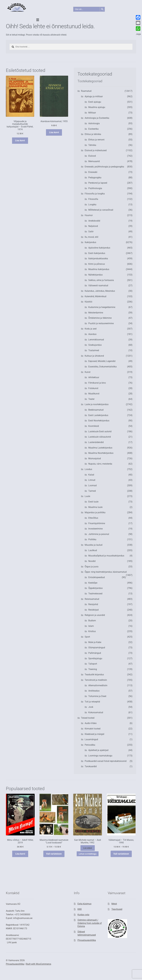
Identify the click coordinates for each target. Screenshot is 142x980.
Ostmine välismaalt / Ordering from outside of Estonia (90, 923)
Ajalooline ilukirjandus (99, 248)
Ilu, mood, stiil (91, 237)
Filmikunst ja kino (97, 383)
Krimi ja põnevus (97, 264)
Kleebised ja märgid (94, 734)
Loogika (92, 205)
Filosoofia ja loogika (95, 194)
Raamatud (86, 91)
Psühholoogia (95, 188)
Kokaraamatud (96, 712)
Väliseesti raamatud (98, 285)
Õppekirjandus (95, 588)
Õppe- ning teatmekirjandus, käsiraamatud (106, 572)
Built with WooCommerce (39, 964)
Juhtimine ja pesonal (99, 534)
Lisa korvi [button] (20, 140)
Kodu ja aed (91, 329)
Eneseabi (93, 172)
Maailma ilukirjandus (99, 269)
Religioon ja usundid (95, 615)
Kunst (88, 372)
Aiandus (92, 334)
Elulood (92, 156)
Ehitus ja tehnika (93, 134)
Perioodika (90, 745)
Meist (114, 904)
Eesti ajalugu (95, 102)
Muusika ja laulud (93, 545)
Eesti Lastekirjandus (98, 415)
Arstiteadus (94, 691)
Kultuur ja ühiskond (94, 356)
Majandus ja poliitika (95, 512)
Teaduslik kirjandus (94, 675)
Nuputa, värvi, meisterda (100, 464)
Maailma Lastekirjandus (100, 448)
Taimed (92, 491)
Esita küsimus (84, 904)
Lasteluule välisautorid (100, 437)
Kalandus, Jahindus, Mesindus (100, 291)
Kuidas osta (83, 915)
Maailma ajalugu (97, 107)
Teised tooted (88, 718)
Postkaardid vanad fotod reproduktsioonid (106, 761)
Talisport (93, 664)
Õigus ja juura (92, 567)
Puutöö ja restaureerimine (101, 323)
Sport (87, 637)
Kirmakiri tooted (93, 729)
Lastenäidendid (96, 442)
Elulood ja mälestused (96, 150)
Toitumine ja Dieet (97, 696)
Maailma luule (95, 507)
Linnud (92, 480)
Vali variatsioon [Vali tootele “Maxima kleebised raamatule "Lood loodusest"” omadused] (54, 854)
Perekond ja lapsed (98, 183)
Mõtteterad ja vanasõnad (101, 210)
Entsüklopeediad (97, 577)
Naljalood (93, 226)
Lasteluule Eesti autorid (100, 431)
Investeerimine (95, 529)
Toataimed (94, 350)
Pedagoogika (95, 178)
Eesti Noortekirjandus (99, 421)
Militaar (92, 113)
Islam (91, 626)
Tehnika (92, 145)
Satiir (91, 232)
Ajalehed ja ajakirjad (98, 750)
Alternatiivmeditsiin (98, 685)
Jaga (138, 34)
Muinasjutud (95, 458)
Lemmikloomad (96, 340)
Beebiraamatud (96, 410)
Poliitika (92, 539)
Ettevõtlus (93, 518)
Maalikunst (94, 394)
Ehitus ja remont (96, 140)
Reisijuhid (93, 604)
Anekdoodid (94, 221)
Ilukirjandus (90, 242)
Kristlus (92, 631)
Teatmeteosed (95, 594)
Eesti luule (93, 502)
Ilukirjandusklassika (98, 258)
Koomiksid (94, 426)
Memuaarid (94, 161)
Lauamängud (91, 739)
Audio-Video (91, 723)
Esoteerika (93, 129)
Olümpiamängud (97, 648)
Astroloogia (94, 123)
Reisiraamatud (92, 599)
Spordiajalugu (95, 658)
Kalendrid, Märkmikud (95, 296)
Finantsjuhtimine (97, 523)
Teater (91, 399)
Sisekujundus (95, 345)
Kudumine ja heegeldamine (102, 307)
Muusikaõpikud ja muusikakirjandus (106, 556)
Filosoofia (93, 199)
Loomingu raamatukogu (100, 756)
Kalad (91, 475)
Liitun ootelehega (88, 854)
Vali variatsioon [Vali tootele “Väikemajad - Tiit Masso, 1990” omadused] (121, 854)
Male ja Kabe (95, 642)
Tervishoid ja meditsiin (96, 680)
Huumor (89, 215)
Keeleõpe (93, 583)
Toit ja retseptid (92, 702)
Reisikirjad (93, 610)
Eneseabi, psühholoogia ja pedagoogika (104, 167)
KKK (80, 909)
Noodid (92, 561)
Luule (87, 496)
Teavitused (117, 909)
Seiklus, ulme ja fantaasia (101, 280)
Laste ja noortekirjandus (97, 404)
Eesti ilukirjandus (97, 253)
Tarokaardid (91, 766)
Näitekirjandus (95, 275)
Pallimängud (95, 653)
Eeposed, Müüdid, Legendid (102, 361)
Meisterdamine (96, 313)
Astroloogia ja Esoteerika (97, 118)
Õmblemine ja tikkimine (100, 318)
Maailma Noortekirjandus (101, 453)
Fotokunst (93, 388)
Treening (93, 669)
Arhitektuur (94, 377)
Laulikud (93, 550)
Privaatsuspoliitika (87, 940)
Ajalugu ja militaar (94, 96)
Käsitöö (88, 302)
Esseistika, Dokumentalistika (102, 367)
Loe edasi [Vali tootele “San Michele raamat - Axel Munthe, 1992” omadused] (88, 848)
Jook (91, 707)
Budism (92, 621)
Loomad (92, 485)
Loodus (88, 469)
